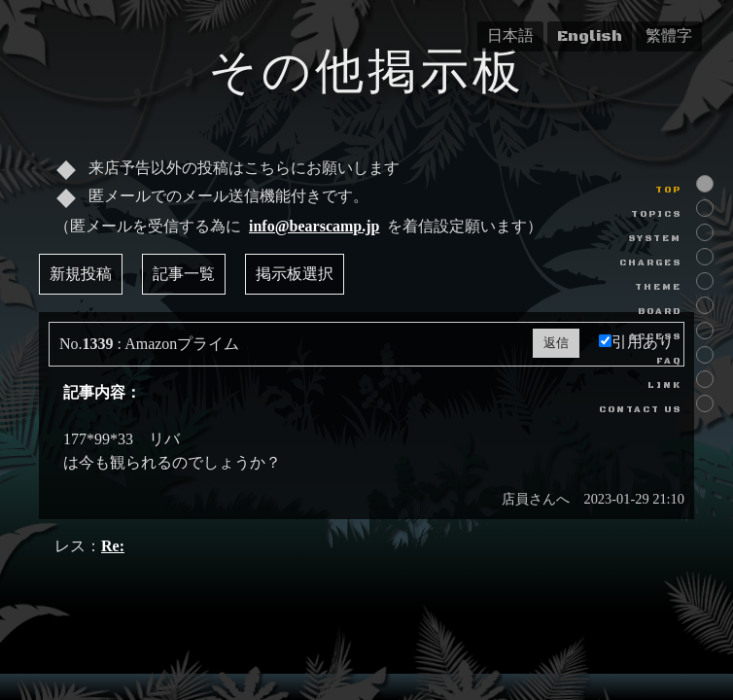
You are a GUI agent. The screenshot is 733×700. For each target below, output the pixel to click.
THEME (658, 287)
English (590, 36)
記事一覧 (184, 274)
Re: (113, 546)
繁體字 (669, 36)
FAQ (669, 361)
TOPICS (656, 214)
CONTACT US (640, 410)
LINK (664, 385)
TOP (668, 190)
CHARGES (650, 263)
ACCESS (655, 337)
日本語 (510, 36)
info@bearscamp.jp (314, 226)
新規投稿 (81, 274)
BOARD (660, 312)
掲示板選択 (295, 274)
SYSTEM (655, 239)
